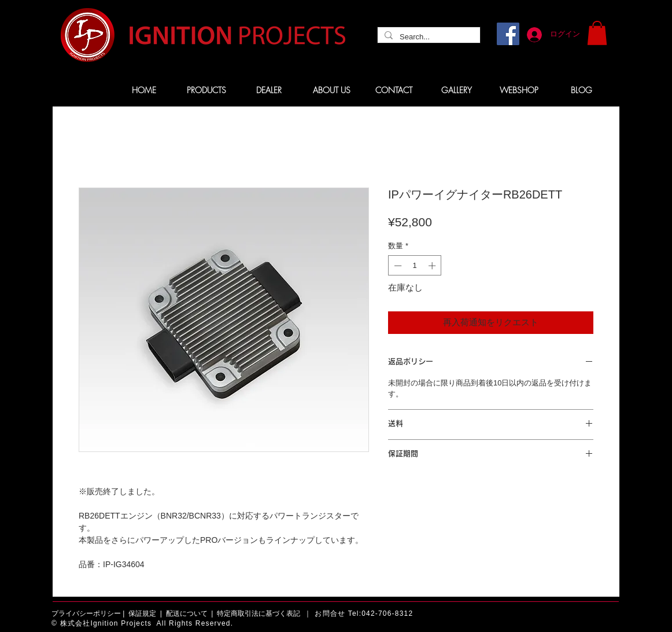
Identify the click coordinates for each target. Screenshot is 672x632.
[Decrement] (397, 266)
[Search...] (428, 37)
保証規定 (142, 613)
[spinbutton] (415, 266)
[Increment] (433, 266)
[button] (597, 33)
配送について (187, 613)
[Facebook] (508, 34)
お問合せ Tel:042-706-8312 (364, 613)
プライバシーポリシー (86, 613)
